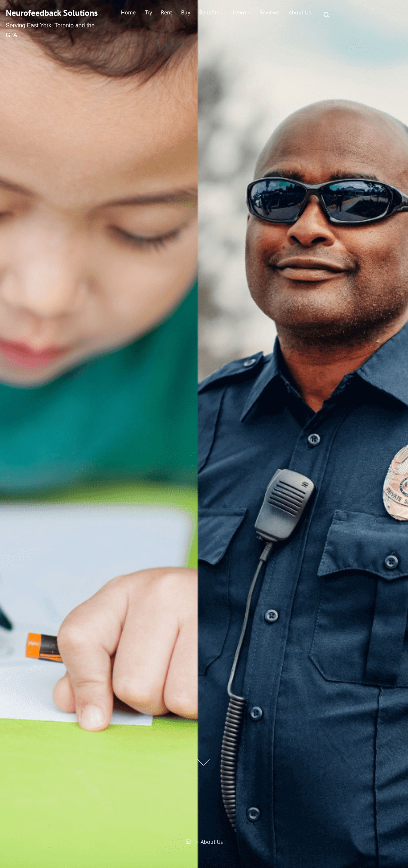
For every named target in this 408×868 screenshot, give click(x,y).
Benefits (233, 15)
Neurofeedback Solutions (52, 13)
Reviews (304, 15)
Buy (204, 15)
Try (156, 15)
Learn (269, 15)
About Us (340, 15)
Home (131, 15)
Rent (180, 15)
